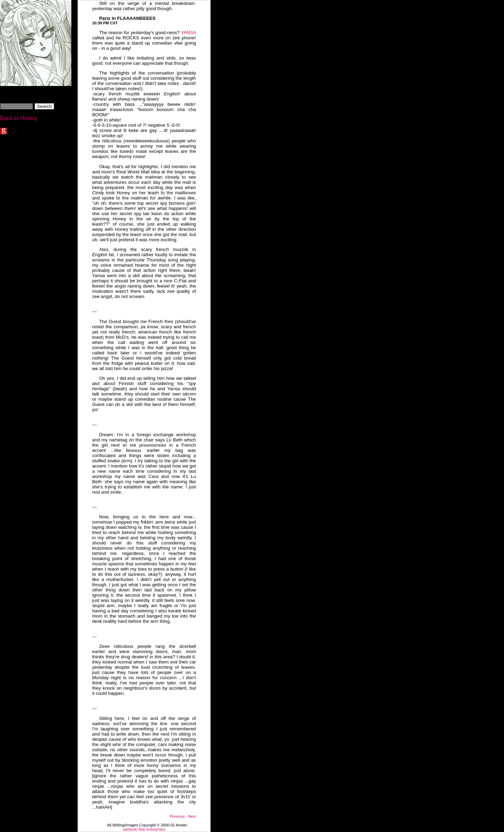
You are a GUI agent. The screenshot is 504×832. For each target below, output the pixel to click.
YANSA (188, 33)
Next (192, 816)
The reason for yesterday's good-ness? (140, 33)
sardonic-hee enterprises (144, 829)
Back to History (19, 118)
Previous (177, 816)
